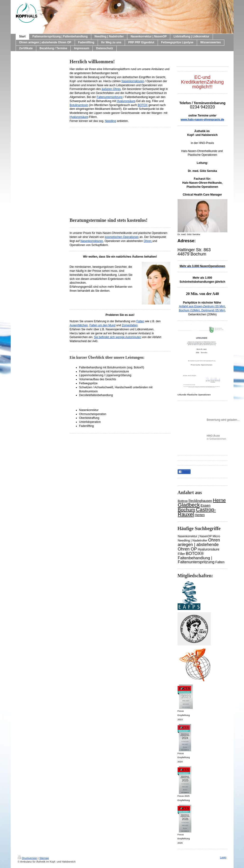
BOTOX (143, 105)
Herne (219, 500)
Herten (200, 515)
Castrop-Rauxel (197, 512)
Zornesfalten (130, 325)
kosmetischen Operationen (122, 237)
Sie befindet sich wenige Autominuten (117, 337)
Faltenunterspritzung (110, 97)
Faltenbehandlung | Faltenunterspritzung (196, 560)
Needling (110, 121)
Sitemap (44, 858)
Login (223, 857)
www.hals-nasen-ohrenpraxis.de (203, 120)
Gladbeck (189, 505)
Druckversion (28, 858)
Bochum (186, 510)
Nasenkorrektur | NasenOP (195, 536)
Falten (140, 321)
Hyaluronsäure (126, 101)
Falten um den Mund (102, 325)
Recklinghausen (200, 501)
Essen (206, 505)
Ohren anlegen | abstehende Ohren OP (199, 545)
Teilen (184, 472)
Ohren (148, 241)
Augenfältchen (79, 325)
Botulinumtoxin (79, 105)
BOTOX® (195, 554)
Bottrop (183, 501)
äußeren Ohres (111, 89)
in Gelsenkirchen (216, 437)
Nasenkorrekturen (133, 81)
